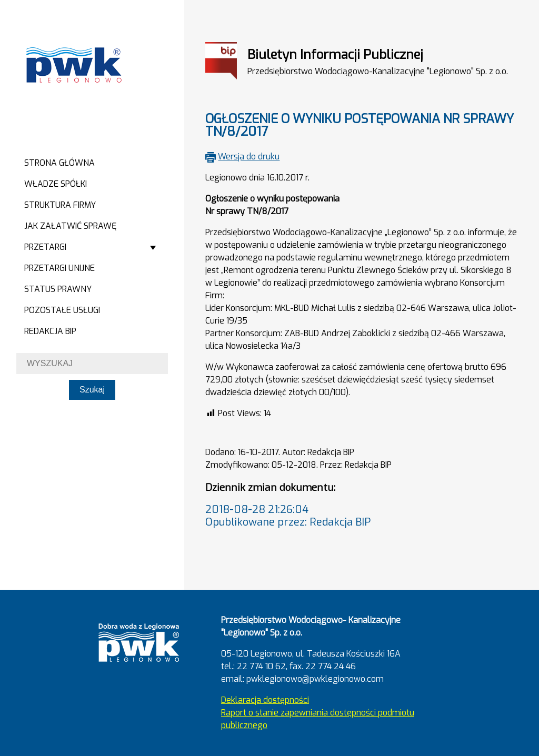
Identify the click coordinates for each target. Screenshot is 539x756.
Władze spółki (56, 184)
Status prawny (58, 289)
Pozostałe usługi (62, 310)
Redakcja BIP (50, 331)
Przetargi (45, 247)
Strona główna (59, 163)
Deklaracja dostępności (265, 700)
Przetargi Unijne (59, 268)
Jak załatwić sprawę (70, 226)
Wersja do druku (249, 157)
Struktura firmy (60, 205)
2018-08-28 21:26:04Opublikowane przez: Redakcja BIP (288, 516)
